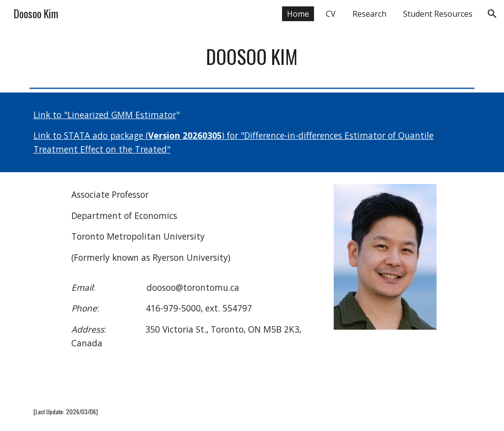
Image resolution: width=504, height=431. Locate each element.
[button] (492, 14)
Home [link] (298, 14)
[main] (252, 57)
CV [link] (331, 14)
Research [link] (369, 14)
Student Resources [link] (438, 14)
